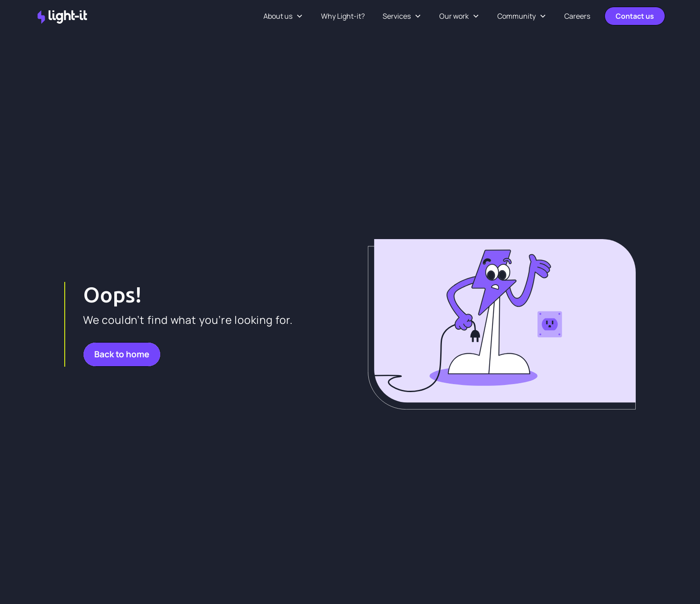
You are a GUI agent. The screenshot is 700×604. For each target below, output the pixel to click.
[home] (63, 16)
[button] (283, 16)
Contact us (635, 16)
